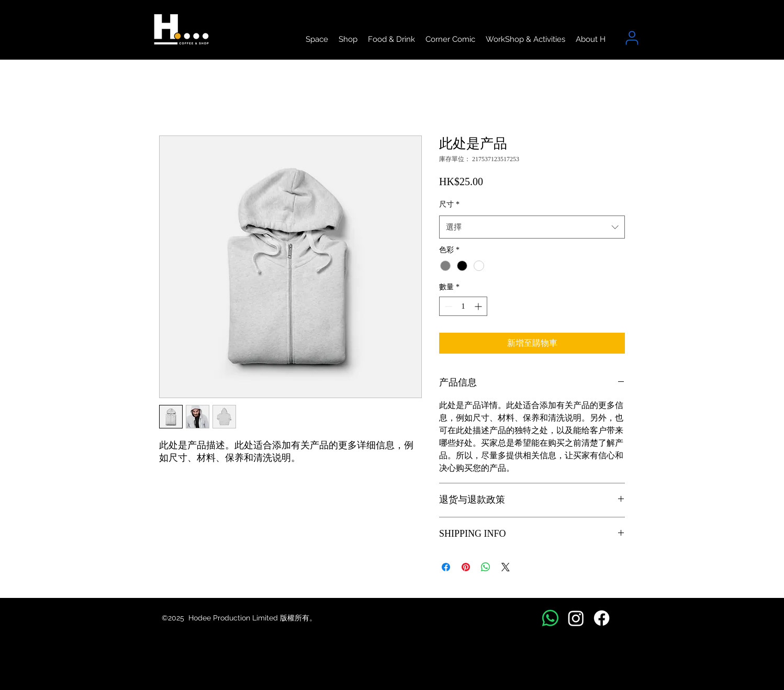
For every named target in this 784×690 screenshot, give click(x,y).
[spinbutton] (463, 306)
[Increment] (479, 306)
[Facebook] (602, 618)
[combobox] (532, 227)
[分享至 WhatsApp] (486, 567)
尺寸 (449, 204)
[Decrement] (447, 306)
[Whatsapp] (550, 618)
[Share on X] (506, 567)
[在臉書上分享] (446, 567)
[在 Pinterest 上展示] (466, 567)
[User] (632, 38)
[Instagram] (576, 618)
